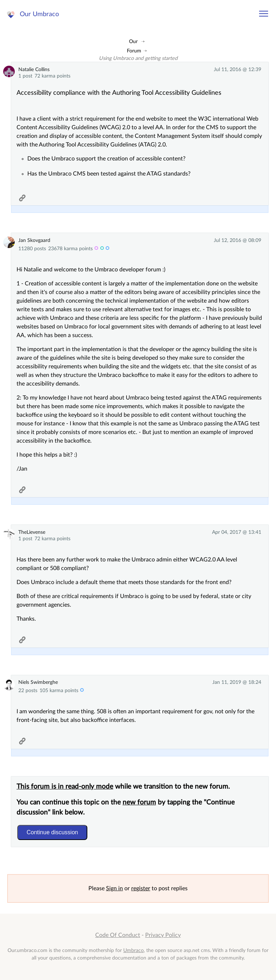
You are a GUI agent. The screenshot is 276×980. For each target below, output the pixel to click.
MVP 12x (96, 249)
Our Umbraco (39, 14)
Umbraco (134, 950)
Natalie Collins (34, 69)
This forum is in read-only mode (65, 787)
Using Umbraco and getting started (138, 58)
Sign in (114, 888)
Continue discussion (52, 832)
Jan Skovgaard (34, 240)
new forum (139, 802)
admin (102, 249)
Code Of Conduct (118, 935)
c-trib (107, 249)
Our (133, 41)
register (141, 888)
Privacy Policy (163, 935)
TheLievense (32, 532)
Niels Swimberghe (38, 682)
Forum (134, 51)
